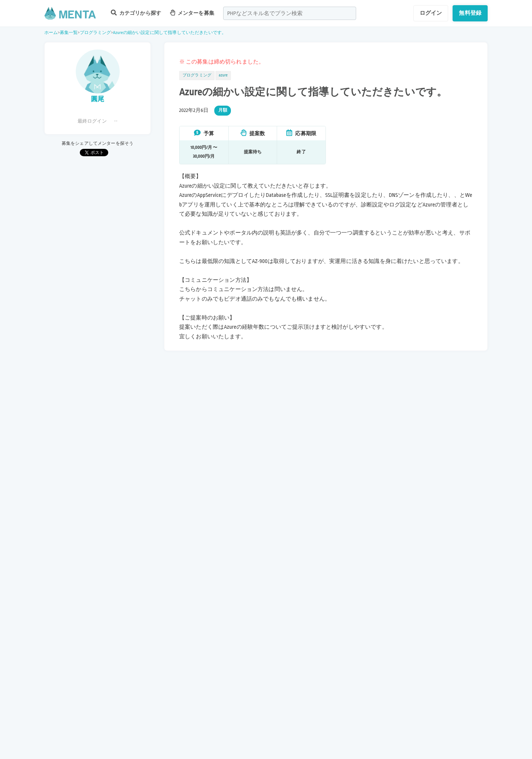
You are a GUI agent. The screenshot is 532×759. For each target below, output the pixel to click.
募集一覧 (69, 33)
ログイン (431, 13)
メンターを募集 (192, 13)
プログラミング (96, 33)
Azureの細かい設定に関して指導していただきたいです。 (170, 33)
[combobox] (290, 13)
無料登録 (470, 13)
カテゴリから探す (136, 13)
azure (223, 75)
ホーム (51, 33)
